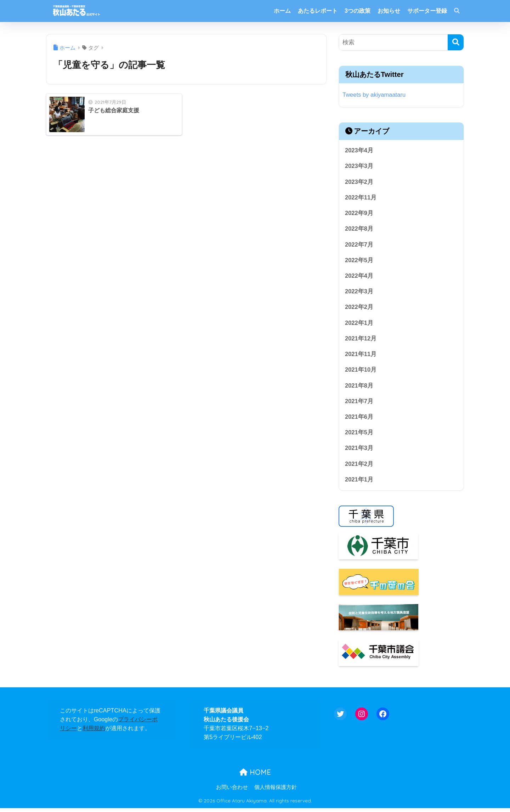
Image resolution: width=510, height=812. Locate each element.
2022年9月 (359, 214)
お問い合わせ (232, 791)
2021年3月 (359, 452)
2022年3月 (359, 293)
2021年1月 (359, 483)
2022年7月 (359, 245)
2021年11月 (361, 356)
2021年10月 (361, 372)
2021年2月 (359, 467)
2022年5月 (359, 261)
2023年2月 (359, 182)
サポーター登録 (427, 11)
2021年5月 (359, 436)
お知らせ (389, 11)
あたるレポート (318, 11)
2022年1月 (359, 325)
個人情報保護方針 (276, 791)
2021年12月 (361, 341)
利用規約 (94, 732)
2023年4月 (359, 150)
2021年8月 (359, 388)
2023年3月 (359, 166)
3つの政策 (358, 11)
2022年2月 (359, 309)
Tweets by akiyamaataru (375, 95)
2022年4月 (359, 277)
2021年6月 (359, 420)
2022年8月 (359, 230)
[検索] (456, 42)
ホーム (282, 11)
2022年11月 (361, 198)
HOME (255, 776)
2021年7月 (359, 404)
